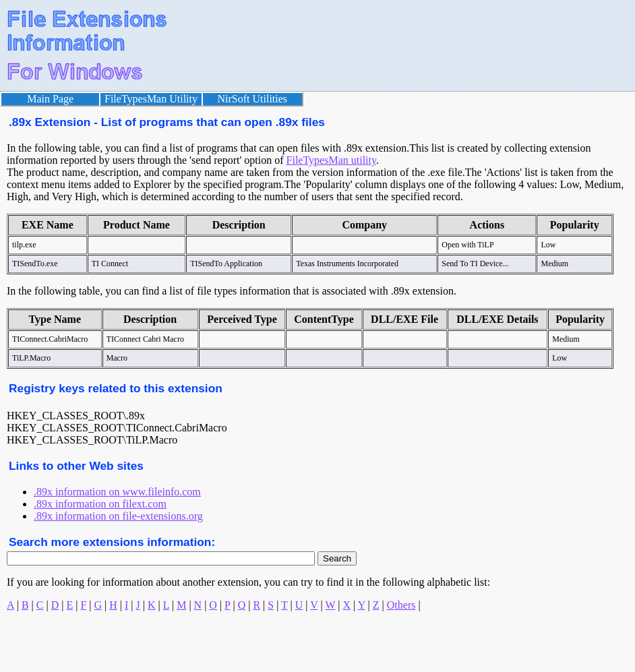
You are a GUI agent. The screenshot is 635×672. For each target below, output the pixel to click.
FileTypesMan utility (331, 160)
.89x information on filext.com (100, 504)
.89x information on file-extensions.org (118, 516)
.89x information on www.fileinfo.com (117, 492)
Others (401, 605)
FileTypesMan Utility (151, 99)
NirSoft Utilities (253, 99)
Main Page (50, 99)
